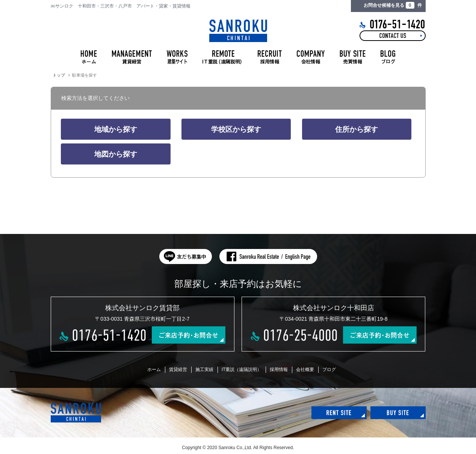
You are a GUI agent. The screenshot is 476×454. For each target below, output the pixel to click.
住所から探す (357, 129)
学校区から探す (236, 129)
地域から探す (116, 129)
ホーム (154, 370)
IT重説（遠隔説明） (242, 370)
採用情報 (279, 370)
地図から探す (116, 154)
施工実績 (204, 370)
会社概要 (305, 370)
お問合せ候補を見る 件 (393, 5)
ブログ (329, 370)
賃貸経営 (178, 370)
